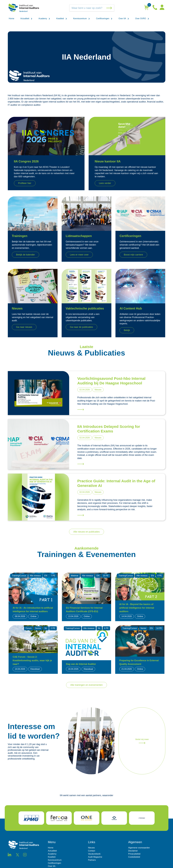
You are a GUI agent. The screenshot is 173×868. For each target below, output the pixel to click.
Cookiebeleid (134, 857)
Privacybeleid (134, 854)
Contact (92, 851)
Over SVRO (142, 19)
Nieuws (91, 848)
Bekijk (127, 330)
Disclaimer (133, 851)
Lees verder (105, 183)
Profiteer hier (25, 183)
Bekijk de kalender (26, 255)
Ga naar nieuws (24, 327)
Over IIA (124, 19)
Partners (92, 860)
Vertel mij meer (142, 741)
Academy (44, 19)
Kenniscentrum (82, 19)
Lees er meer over (79, 255)
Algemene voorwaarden (139, 848)
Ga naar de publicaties (81, 327)
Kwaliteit (62, 19)
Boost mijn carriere (133, 255)
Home (12, 19)
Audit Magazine (95, 857)
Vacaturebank (94, 854)
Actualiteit (26, 19)
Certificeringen (104, 19)
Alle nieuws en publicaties (86, 532)
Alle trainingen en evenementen (86, 685)
